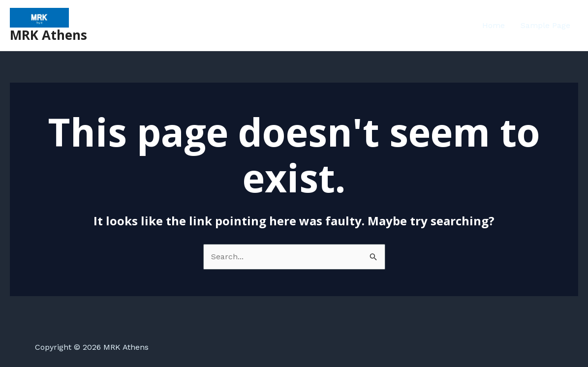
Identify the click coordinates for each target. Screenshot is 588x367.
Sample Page (545, 25)
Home (494, 25)
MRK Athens (48, 35)
